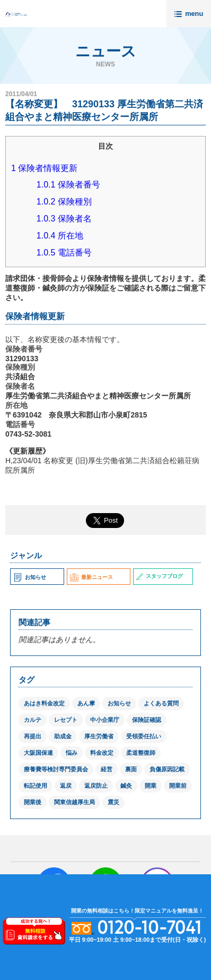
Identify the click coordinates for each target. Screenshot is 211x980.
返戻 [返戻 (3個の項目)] (66, 786)
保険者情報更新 (44, 168)
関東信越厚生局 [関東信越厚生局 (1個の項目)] (74, 802)
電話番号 (64, 253)
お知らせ (29, 577)
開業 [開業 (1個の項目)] (151, 786)
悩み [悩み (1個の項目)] (72, 753)
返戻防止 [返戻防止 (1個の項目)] (96, 786)
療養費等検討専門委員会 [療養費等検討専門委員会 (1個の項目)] (56, 769)
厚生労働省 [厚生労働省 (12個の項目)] (99, 736)
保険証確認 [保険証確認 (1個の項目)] (147, 720)
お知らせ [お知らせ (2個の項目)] (119, 703)
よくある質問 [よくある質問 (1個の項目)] (161, 703)
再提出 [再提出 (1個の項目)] (33, 736)
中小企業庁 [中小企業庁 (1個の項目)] (105, 720)
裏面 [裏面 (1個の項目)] (131, 769)
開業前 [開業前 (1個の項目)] (178, 786)
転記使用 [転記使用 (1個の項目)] (36, 786)
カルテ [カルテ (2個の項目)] (33, 720)
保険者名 (64, 219)
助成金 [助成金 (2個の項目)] (63, 736)
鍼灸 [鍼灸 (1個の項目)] (126, 786)
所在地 (60, 236)
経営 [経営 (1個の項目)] (107, 769)
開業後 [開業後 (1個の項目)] (33, 802)
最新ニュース (91, 577)
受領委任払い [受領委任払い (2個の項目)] (144, 736)
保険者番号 (68, 185)
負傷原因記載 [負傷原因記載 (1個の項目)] (167, 769)
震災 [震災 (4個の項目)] (113, 802)
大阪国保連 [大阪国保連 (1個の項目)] (38, 753)
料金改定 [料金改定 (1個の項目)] (102, 753)
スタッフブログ (160, 576)
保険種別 (64, 202)
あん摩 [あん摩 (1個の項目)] (86, 703)
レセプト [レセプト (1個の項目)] (66, 720)
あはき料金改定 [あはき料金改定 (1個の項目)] (44, 703)
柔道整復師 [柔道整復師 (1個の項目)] (141, 753)
